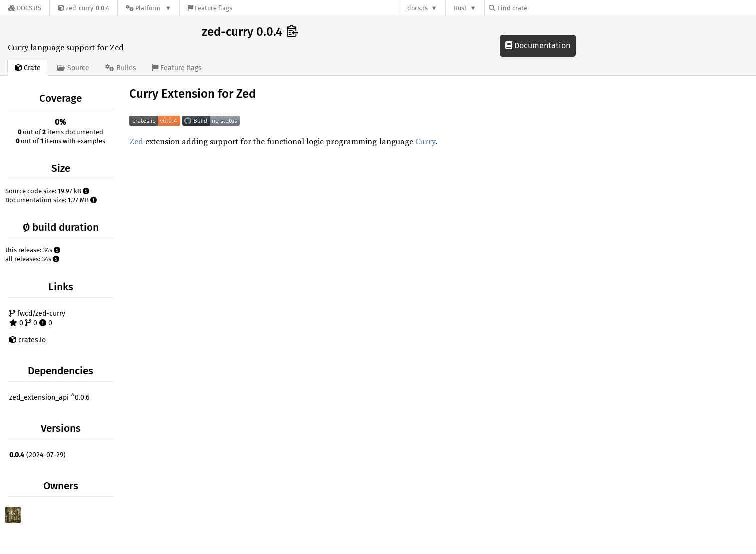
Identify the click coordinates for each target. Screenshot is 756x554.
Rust (460, 8)
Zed (136, 141)
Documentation (538, 45)
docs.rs (417, 8)
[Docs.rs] (25, 8)
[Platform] (148, 8)
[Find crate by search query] (539, 8)
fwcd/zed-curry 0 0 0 (37, 318)
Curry (425, 141)
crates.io (27, 340)
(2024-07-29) (37, 455)
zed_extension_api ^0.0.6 (49, 397)
